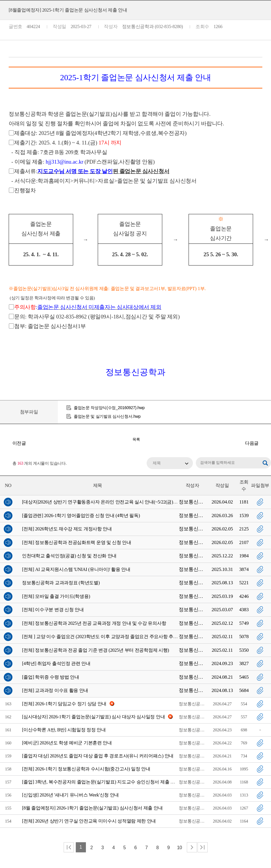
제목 (157, 463)
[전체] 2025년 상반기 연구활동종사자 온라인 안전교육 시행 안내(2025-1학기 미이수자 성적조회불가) (265, 443)
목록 (136, 439)
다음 (192, 847)
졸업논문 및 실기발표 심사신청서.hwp (107, 416)
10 (179, 848)
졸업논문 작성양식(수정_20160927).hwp (109, 408)
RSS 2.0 (4, 464)
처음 (69, 847)
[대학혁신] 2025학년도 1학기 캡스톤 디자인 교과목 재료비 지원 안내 (6, 443)
